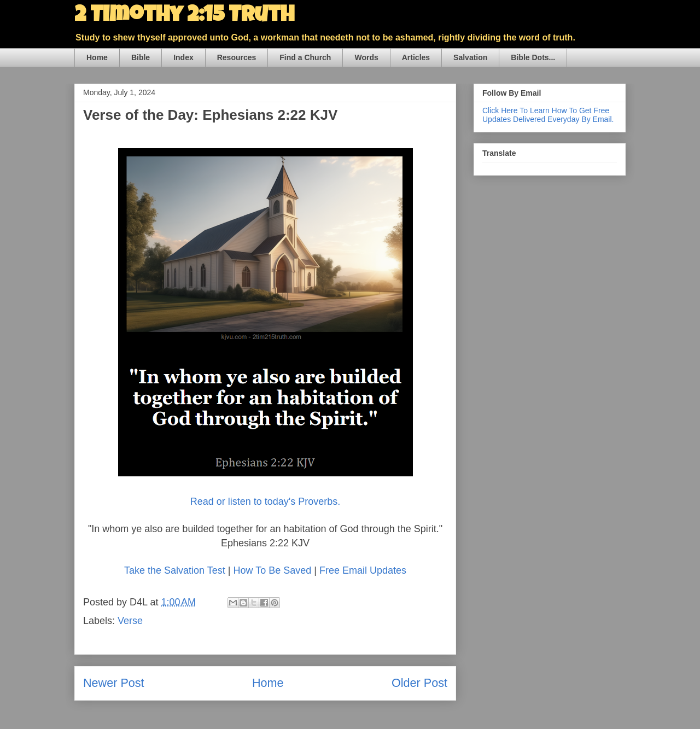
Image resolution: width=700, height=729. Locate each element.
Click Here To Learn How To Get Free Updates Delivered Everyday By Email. (548, 115)
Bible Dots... (533, 57)
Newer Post (114, 683)
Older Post (419, 683)
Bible (141, 57)
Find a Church (305, 57)
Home (97, 57)
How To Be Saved (272, 570)
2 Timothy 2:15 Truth (184, 16)
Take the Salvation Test (175, 570)
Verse (130, 621)
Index (183, 57)
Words (366, 57)
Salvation (470, 57)
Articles (416, 57)
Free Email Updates (363, 570)
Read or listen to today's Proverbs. (266, 501)
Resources (237, 57)
